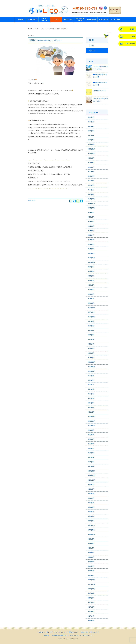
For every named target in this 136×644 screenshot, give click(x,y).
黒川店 (93, 51)
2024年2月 (91, 244)
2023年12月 (91, 253)
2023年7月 (91, 276)
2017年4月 (91, 616)
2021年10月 (91, 371)
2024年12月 (91, 199)
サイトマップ (88, 635)
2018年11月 (91, 530)
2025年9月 (91, 158)
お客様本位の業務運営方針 (60, 635)
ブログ (36, 29)
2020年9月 (91, 430)
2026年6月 (91, 117)
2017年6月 (91, 607)
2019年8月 (91, 489)
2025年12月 (91, 144)
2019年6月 (91, 498)
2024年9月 (91, 213)
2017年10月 (91, 589)
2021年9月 (91, 376)
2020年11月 (91, 421)
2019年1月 (91, 521)
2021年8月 (91, 380)
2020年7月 (91, 439)
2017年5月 (91, 612)
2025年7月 (91, 167)
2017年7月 (91, 602)
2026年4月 (91, 126)
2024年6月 (91, 226)
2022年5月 (91, 339)
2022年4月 (91, 344)
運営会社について (74, 632)
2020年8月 (91, 435)
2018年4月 (91, 562)
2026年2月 (91, 135)
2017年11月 (91, 584)
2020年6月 (91, 444)
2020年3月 (91, 457)
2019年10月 (91, 480)
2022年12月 (91, 308)
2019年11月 (91, 475)
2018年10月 (91, 534)
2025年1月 (91, 194)
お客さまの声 (50, 632)
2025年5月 (91, 176)
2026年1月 (91, 140)
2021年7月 (91, 385)
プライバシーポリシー (76, 635)
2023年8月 (91, 271)
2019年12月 (91, 471)
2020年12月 (91, 417)
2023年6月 (91, 280)
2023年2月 (91, 299)
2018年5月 (91, 557)
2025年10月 (91, 153)
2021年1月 (91, 412)
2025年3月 (91, 185)
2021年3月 (91, 403)
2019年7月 (91, 494)
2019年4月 (91, 507)
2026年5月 (91, 122)
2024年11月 (91, 203)
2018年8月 (91, 544)
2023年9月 (91, 267)
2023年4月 (91, 290)
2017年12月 (91, 580)
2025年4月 (91, 181)
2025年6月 (91, 172)
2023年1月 (91, 303)
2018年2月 (91, 571)
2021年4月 (91, 398)
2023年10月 (91, 262)
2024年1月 (91, 249)
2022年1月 (91, 358)
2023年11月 (91, 258)
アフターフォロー (61, 632)
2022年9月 (91, 321)
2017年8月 (91, 598)
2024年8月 (91, 217)
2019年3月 (91, 512)
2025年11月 (91, 149)
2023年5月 (91, 285)
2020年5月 (91, 448)
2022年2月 (91, 353)
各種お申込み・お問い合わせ (89, 632)
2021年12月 (91, 362)
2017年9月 (91, 593)
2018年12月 (91, 525)
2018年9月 (91, 539)
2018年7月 (91, 548)
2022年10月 (91, 317)
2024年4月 (91, 235)
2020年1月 (91, 466)
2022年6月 (91, 335)
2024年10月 (91, 208)
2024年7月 (91, 222)
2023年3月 (91, 294)
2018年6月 (91, 553)
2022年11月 (91, 312)
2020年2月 (91, 462)
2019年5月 (91, 503)
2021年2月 (91, 407)
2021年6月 (91, 389)
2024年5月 (91, 231)
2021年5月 (91, 394)
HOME (30, 29)
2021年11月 (91, 367)
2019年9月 (91, 485)
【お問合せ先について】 (100, 91)
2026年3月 (91, 131)
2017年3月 (91, 621)
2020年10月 (91, 426)
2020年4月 (91, 453)
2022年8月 (91, 326)
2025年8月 (91, 163)
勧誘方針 (47, 635)
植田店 (91, 45)
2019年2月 (91, 516)
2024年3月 (91, 240)
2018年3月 (91, 566)
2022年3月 (91, 349)
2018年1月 (91, 575)
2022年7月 (91, 330)
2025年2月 (91, 190)
